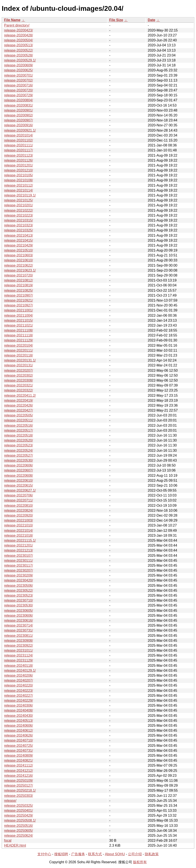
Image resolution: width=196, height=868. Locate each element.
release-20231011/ (18, 650)
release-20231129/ (18, 660)
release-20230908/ (18, 641)
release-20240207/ (18, 680)
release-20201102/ (18, 140)
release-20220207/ (18, 370)
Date (151, 20)
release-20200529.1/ (20, 60)
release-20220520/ (18, 440)
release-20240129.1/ (20, 671)
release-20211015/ (18, 320)
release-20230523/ (18, 595)
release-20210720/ (18, 275)
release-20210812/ (18, 280)
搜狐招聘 (61, 854)
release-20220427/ (18, 410)
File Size (116, 20)
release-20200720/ (18, 90)
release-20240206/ (18, 675)
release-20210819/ (18, 285)
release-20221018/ (18, 535)
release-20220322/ (18, 390)
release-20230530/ (18, 605)
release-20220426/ (18, 405)
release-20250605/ (18, 831)
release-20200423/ (18, 30)
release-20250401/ (18, 811)
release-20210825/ (18, 290)
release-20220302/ (18, 375)
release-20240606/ (18, 726)
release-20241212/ (18, 771)
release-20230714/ (18, 625)
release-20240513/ (18, 721)
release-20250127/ (18, 785)
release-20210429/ (18, 245)
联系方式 (95, 854)
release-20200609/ (18, 65)
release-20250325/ (18, 806)
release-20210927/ (18, 305)
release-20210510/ (18, 250)
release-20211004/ (18, 315)
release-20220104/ (18, 345)
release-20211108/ (18, 330)
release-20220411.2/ (20, 395)
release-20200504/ (18, 40)
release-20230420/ (18, 580)
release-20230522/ (18, 590)
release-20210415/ (18, 240)
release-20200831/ (18, 105)
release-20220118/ (18, 355)
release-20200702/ (18, 80)
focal (8, 840)
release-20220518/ (18, 435)
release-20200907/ (18, 120)
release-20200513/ (18, 45)
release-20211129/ (18, 340)
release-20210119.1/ (20, 195)
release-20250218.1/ (20, 790)
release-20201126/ (18, 160)
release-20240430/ (18, 716)
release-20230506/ (18, 586)
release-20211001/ (18, 310)
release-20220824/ (18, 510)
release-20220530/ (18, 460)
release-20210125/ (18, 200)
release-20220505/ (18, 415)
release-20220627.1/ (20, 490)
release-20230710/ (18, 600)
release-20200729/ (18, 95)
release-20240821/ (18, 760)
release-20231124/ (18, 655)
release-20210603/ (18, 255)
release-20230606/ (18, 616)
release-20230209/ (18, 575)
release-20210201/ (18, 205)
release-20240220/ (18, 685)
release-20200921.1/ (20, 130)
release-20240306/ (18, 705)
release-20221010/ (18, 525)
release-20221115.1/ (20, 540)
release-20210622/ (18, 265)
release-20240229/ (18, 701)
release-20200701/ (18, 75)
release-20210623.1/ (20, 270)
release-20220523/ (18, 445)
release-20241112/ (18, 765)
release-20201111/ (18, 145)
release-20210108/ (18, 180)
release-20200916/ (18, 125)
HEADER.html (15, 845)
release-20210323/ (18, 225)
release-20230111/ (18, 561)
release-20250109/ (18, 781)
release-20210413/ (18, 235)
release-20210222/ (18, 210)
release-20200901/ (18, 110)
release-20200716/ (18, 85)
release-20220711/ (18, 500)
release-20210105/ (18, 175)
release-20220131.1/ (20, 360)
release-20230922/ (18, 645)
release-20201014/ (18, 135)
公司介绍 (135, 854)
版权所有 (140, 862)
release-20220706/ (18, 495)
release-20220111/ (18, 350)
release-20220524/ (18, 451)
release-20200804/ (18, 100)
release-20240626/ (18, 735)
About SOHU (115, 854)
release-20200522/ (18, 50)
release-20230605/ (18, 611)
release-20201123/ (18, 155)
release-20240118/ (18, 666)
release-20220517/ (18, 430)
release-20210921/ (18, 300)
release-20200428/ (18, 35)
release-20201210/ (18, 170)
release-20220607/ (18, 470)
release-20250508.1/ (20, 820)
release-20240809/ (18, 756)
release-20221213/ (18, 550)
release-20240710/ (18, 740)
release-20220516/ (18, 425)
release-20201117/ (18, 150)
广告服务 (78, 854)
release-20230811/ (18, 636)
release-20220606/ (18, 465)
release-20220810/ (18, 506)
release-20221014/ (18, 531)
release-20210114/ (18, 190)
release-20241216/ (18, 776)
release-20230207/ (18, 570)
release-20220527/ (18, 455)
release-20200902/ (18, 115)
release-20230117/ (18, 565)
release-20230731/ (18, 630)
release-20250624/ (18, 836)
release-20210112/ (18, 185)
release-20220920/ (18, 515)
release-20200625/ (18, 70)
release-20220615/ (18, 485)
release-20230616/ (18, 620)
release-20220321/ (18, 385)
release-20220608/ (18, 476)
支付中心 (44, 854)
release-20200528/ (18, 55)
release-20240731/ (18, 751)
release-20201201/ (18, 165)
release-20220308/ (18, 380)
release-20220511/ (18, 420)
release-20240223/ (18, 691)
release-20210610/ (18, 260)
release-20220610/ (18, 480)
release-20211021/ (18, 325)
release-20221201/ (18, 545)
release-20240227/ (18, 696)
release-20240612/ (18, 730)
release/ (10, 801)
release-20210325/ (18, 230)
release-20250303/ (18, 796)
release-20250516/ (18, 826)
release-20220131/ (18, 365)
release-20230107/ (18, 556)
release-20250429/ (18, 815)
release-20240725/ (18, 746)
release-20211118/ (18, 335)
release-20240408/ (18, 710)
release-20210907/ (18, 295)
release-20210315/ (18, 220)
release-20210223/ (18, 215)
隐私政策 (152, 854)
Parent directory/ (17, 25)
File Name (12, 20)
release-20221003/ (18, 520)
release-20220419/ (18, 400)
